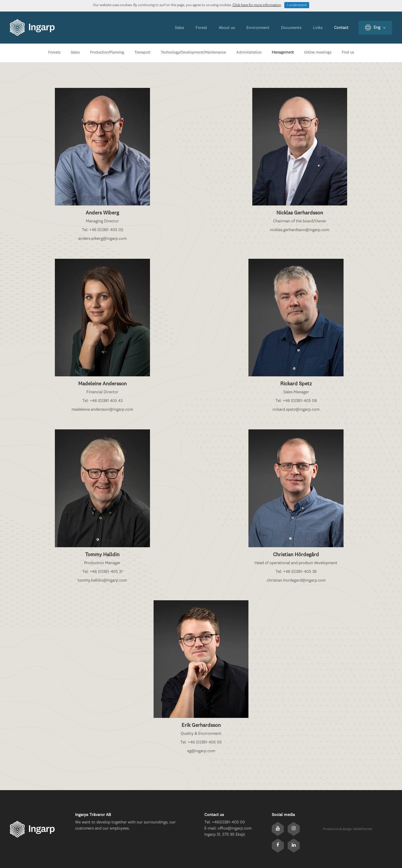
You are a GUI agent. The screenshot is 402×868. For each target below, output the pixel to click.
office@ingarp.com (235, 829)
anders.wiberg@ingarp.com (102, 239)
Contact (341, 28)
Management (283, 53)
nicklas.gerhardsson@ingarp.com (300, 230)
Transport (142, 53)
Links (318, 28)
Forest (201, 28)
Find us (348, 53)
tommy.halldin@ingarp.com (102, 581)
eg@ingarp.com (201, 751)
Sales (179, 28)
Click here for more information (257, 5)
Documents (291, 28)
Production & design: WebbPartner (348, 829)
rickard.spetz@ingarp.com (296, 410)
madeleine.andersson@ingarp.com (102, 410)
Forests (54, 53)
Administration (249, 53)
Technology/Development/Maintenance (193, 53)
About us (227, 28)
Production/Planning (107, 53)
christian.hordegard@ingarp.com (296, 581)
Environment (258, 28)
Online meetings (318, 53)
